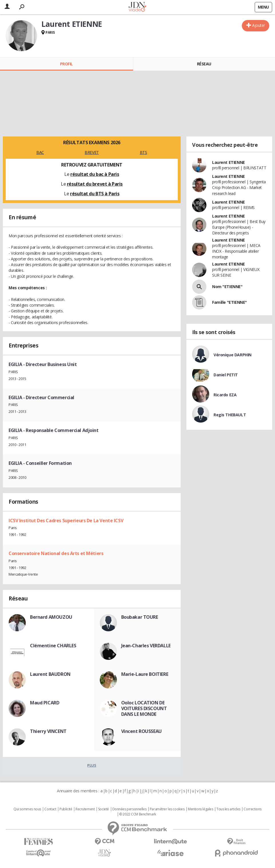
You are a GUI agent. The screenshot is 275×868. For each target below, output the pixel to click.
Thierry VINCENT (48, 731)
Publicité (66, 809)
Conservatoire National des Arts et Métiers (56, 553)
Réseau (204, 64)
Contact (50, 809)
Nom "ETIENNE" (227, 287)
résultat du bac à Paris (95, 174)
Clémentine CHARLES (53, 646)
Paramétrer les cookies (167, 809)
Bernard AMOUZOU (51, 617)
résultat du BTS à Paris (95, 194)
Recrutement (85, 809)
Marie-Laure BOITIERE (145, 674)
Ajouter (259, 25)
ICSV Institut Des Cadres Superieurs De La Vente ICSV (66, 521)
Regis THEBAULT (230, 415)
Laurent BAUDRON (50, 674)
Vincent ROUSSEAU (142, 731)
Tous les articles (228, 809)
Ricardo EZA (225, 395)
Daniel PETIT (226, 375)
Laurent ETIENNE (229, 162)
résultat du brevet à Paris (95, 184)
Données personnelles (129, 809)
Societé (103, 809)
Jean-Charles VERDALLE (146, 646)
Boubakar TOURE (140, 617)
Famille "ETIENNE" (230, 302)
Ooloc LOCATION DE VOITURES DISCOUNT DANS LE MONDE (144, 708)
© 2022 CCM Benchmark (138, 814)
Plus (92, 765)
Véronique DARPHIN (233, 355)
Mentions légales (200, 809)
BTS (144, 152)
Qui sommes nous (27, 809)
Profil (66, 64)
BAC (40, 152)
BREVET (92, 152)
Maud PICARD (45, 703)
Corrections (252, 809)
